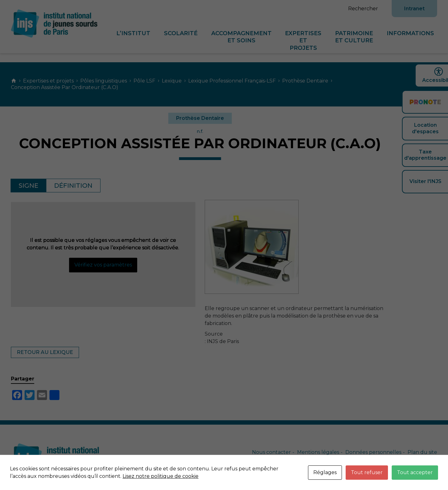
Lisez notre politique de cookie (161, 476)
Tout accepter (415, 472)
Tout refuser (367, 472)
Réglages (325, 472)
